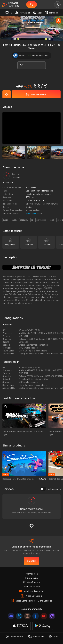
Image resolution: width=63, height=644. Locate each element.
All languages (50, 489)
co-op (52, 220)
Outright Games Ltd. (35, 200)
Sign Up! (32, 561)
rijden (14, 220)
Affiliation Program (31, 582)
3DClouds (30, 197)
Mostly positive (33, 213)
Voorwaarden (32, 574)
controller (41, 220)
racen (6, 220)
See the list (31, 187)
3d (32, 220)
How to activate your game (38, 194)
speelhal (24, 220)
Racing (29, 207)
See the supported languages (39, 191)
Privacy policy (31, 578)
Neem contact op (32, 586)
